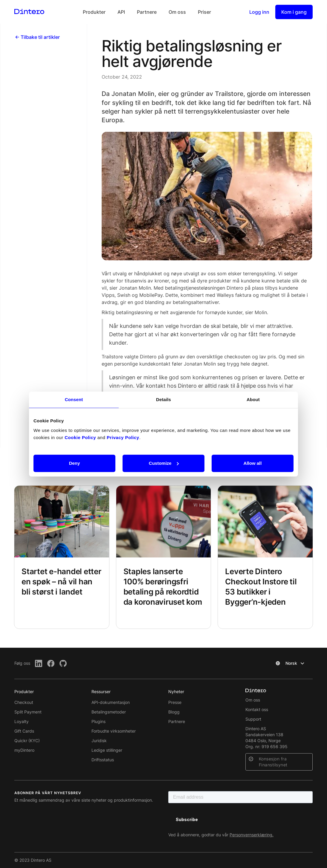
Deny (75, 463)
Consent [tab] (74, 399)
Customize (164, 463)
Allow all (253, 463)
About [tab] (253, 399)
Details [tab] (163, 399)
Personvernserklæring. (252, 835)
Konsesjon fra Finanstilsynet (273, 762)
